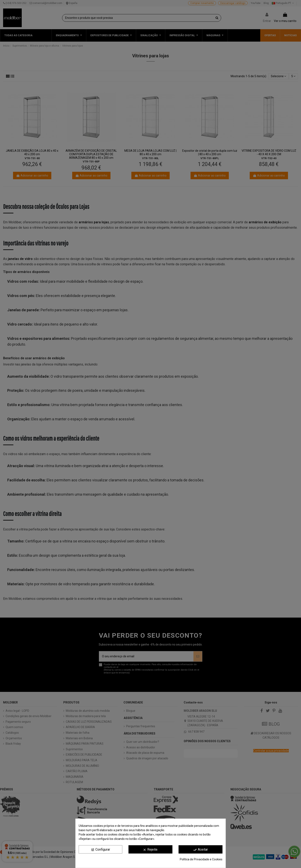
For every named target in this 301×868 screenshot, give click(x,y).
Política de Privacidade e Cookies (201, 859)
